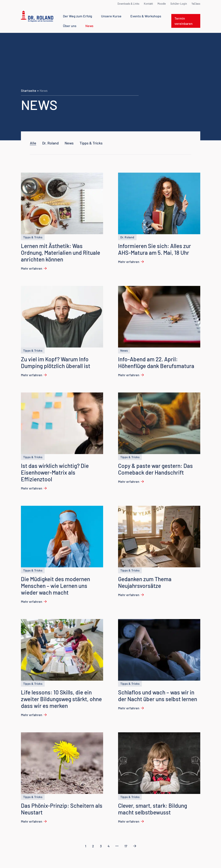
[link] (117, 846)
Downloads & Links (128, 4)
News (89, 26)
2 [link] (93, 846)
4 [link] (109, 846)
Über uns (70, 26)
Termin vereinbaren (184, 21)
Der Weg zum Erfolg (78, 16)
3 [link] (101, 846)
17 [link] (126, 846)
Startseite (29, 91)
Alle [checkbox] (33, 143)
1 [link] (86, 846)
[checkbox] (50, 143)
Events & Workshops (146, 16)
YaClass (196, 4)
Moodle (162, 4)
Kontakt (148, 4)
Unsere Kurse (111, 16)
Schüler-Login (179, 4)
